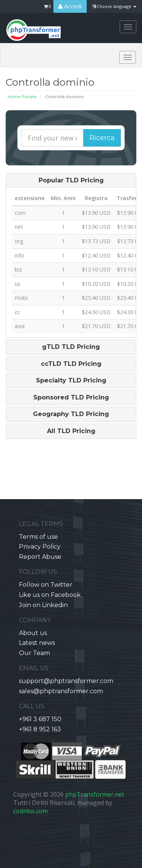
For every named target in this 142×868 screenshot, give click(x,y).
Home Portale (22, 96)
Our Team (34, 653)
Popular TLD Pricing (71, 180)
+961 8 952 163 (40, 729)
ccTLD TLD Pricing (71, 364)
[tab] (71, 180)
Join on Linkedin (43, 605)
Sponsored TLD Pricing (71, 398)
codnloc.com (30, 811)
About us (33, 633)
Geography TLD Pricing (71, 414)
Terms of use (38, 537)
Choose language (114, 6)
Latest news (37, 643)
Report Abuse (40, 557)
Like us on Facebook (50, 595)
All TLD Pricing (71, 431)
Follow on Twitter (46, 585)
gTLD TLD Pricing (71, 347)
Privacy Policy (40, 547)
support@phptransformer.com (66, 681)
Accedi (70, 6)
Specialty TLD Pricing (71, 381)
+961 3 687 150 (40, 719)
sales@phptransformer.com (61, 691)
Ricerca (102, 138)
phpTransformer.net (95, 794)
